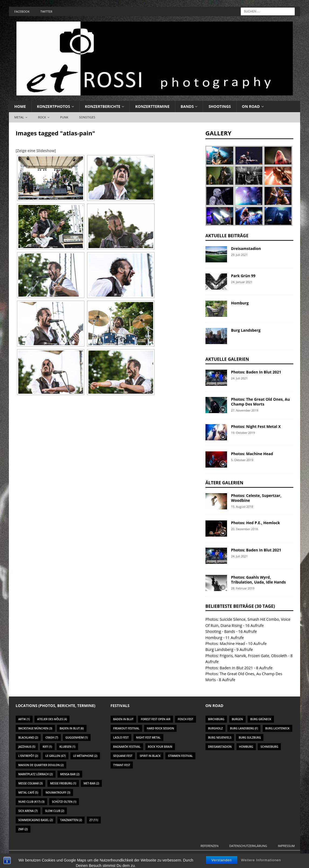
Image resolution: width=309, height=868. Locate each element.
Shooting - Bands (220, 631)
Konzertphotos (54, 106)
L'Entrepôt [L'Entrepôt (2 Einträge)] (28, 756)
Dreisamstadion (246, 248)
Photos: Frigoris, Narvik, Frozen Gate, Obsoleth (246, 656)
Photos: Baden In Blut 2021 (256, 372)
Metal (19, 117)
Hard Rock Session (160, 728)
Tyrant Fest (122, 765)
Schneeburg (269, 747)
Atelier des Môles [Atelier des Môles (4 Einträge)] (52, 719)
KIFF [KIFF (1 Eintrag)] (47, 747)
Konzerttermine (152, 106)
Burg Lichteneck (277, 728)
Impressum (286, 846)
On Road (251, 106)
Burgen (237, 719)
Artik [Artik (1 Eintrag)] (24, 719)
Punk (64, 117)
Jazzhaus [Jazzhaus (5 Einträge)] (27, 747)
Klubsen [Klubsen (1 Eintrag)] (67, 747)
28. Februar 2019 (243, 588)
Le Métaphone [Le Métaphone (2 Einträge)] (85, 756)
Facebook (22, 11)
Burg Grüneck (261, 719)
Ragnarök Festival (127, 747)
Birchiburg (216, 719)
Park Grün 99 (243, 276)
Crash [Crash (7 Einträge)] (52, 737)
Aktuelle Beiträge (227, 236)
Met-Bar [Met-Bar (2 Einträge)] (91, 783)
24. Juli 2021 (239, 378)
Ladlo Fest (121, 737)
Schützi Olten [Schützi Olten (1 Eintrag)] (64, 802)
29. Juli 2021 (239, 255)
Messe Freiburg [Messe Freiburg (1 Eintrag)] (63, 783)
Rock (42, 117)
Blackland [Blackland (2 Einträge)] (28, 737)
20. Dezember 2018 (244, 529)
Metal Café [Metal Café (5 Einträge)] (28, 792)
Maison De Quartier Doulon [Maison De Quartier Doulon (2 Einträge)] (41, 765)
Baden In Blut (123, 719)
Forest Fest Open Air (156, 719)
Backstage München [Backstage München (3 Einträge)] (35, 728)
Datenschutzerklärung (248, 846)
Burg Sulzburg (250, 737)
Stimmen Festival (180, 756)
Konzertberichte (103, 106)
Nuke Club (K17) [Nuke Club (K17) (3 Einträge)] (31, 802)
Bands (187, 106)
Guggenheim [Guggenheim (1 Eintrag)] (77, 737)
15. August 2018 (242, 507)
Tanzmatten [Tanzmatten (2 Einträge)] (71, 820)
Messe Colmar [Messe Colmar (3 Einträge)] (30, 783)
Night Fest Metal (148, 737)
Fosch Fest (185, 719)
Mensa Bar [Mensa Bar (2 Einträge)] (70, 774)
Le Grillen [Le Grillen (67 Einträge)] (56, 756)
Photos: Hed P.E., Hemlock (255, 523)
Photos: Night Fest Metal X (256, 426)
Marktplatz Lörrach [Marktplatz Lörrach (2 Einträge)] (36, 774)
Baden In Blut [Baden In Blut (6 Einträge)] (72, 728)
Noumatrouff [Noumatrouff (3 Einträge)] (58, 792)
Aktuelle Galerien (227, 359)
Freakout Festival (126, 728)
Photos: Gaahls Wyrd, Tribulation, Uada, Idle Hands (258, 580)
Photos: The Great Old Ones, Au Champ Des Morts (260, 402)
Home (20, 106)
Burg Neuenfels (220, 737)
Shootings (220, 106)
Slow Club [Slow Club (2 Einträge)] (55, 811)
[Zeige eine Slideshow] (36, 151)
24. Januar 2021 (242, 282)
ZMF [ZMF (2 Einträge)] (23, 829)
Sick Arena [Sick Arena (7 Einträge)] (28, 811)
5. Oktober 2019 (242, 460)
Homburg (240, 303)
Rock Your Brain (160, 747)
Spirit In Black (150, 756)
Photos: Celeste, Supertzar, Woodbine (256, 498)
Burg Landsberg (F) (244, 728)
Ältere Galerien (224, 483)
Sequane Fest (123, 756)
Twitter (46, 11)
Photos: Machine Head (252, 454)
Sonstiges (87, 117)
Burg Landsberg (246, 330)
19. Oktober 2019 (243, 433)
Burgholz (215, 728)
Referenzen (210, 846)
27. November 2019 (245, 410)
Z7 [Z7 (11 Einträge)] (94, 820)
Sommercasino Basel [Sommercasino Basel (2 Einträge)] (36, 820)
